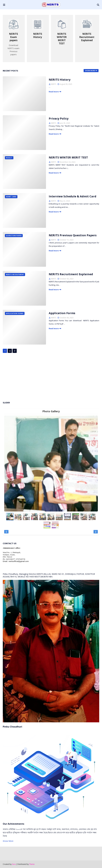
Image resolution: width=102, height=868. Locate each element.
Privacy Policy (59, 118)
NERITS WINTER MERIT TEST (68, 157)
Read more (54, 92)
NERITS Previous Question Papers (73, 235)
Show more (90, 71)
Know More (8, 841)
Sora (14, 864)
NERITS (54, 84)
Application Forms (62, 313)
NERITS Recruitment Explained (71, 274)
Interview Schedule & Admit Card (73, 196)
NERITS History (60, 80)
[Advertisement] (51, 377)
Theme (32, 864)
